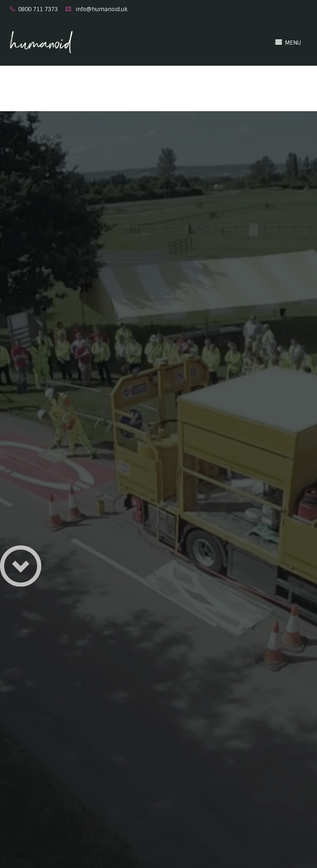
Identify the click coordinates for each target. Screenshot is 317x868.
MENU (288, 42)
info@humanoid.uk (102, 9)
